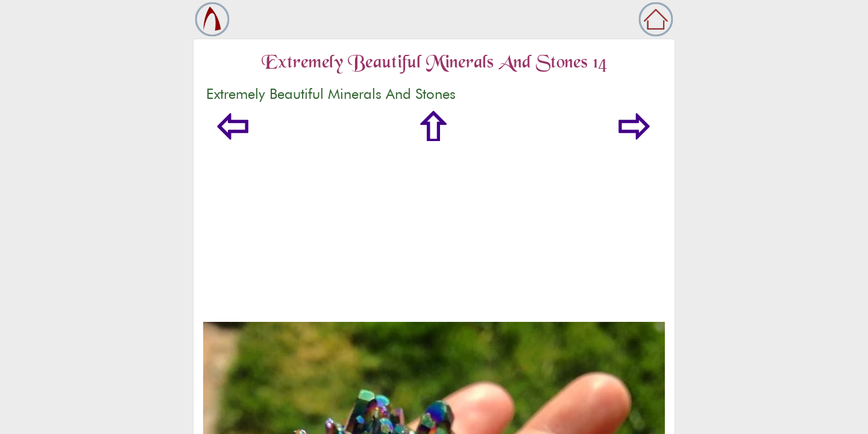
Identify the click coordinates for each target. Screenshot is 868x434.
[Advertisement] (434, 231)
